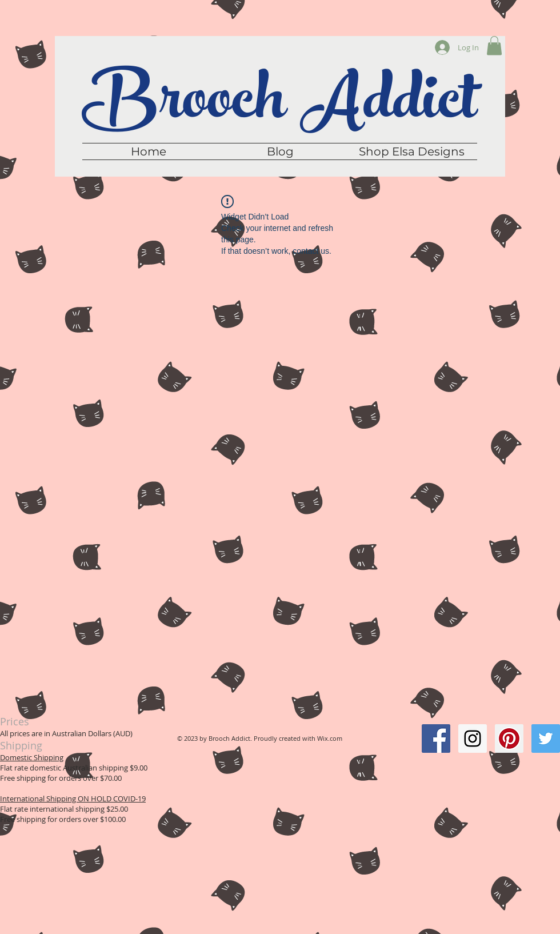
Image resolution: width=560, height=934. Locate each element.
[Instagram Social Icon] (473, 739)
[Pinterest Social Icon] (509, 739)
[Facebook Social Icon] (436, 739)
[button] (494, 45)
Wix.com (330, 738)
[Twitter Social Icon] (546, 739)
